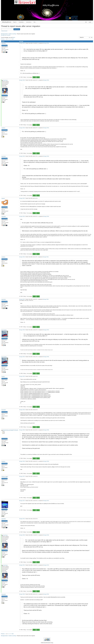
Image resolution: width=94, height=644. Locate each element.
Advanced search (4, 31)
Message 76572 (22, 476)
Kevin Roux (5, 80)
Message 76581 (22, 565)
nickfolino (3, 128)
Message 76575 (22, 501)
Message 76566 (22, 430)
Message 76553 (22, 376)
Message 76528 (22, 128)
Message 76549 (22, 330)
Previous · (3, 39)
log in (14, 37)
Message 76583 (22, 594)
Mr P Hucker (4, 330)
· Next (12, 39)
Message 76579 (22, 519)
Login (90, 22)
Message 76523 (46, 43)
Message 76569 (22, 461)
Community (29, 22)
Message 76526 (22, 80)
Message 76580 (22, 535)
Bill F (4, 501)
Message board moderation (6, 35)
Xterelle (3, 377)
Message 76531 (22, 198)
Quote (38, 77)
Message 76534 (22, 216)
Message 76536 (22, 257)
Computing (21, 22)
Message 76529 (22, 156)
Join (86, 22)
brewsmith (4, 410)
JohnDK (3, 198)
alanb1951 (4, 43)
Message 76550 (22, 357)
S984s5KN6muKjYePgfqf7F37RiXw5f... (11, 430)
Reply (34, 77)
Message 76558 (22, 410)
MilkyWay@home (7, 22)
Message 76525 (22, 43)
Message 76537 (22, 299)
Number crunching (12, 34)
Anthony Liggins (5, 477)
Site (35, 22)
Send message (5, 46)
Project (15, 22)
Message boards (4, 34)
